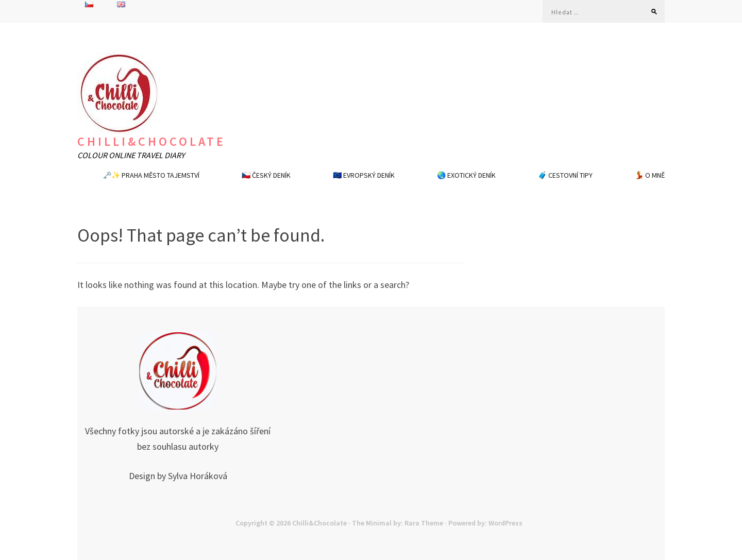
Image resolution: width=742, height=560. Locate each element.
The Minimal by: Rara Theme (398, 523)
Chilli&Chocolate (151, 141)
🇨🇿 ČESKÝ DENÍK (266, 175)
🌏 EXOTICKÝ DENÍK (466, 175)
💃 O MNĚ (650, 175)
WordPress (505, 523)
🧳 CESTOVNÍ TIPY (565, 175)
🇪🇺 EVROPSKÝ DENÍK (364, 175)
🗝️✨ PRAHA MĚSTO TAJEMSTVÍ (151, 175)
